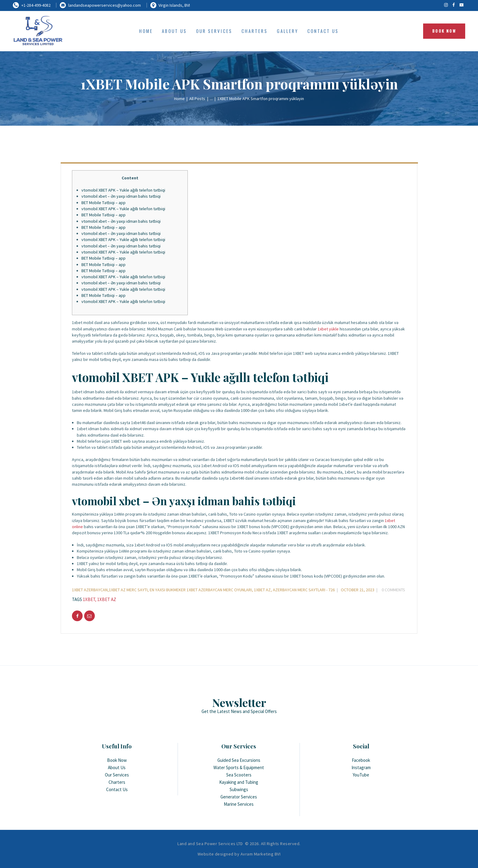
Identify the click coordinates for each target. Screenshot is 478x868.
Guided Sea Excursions (239, 760)
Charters (117, 782)
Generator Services (239, 797)
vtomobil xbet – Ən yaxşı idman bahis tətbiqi (121, 196)
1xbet (89, 599)
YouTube (361, 775)
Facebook (361, 760)
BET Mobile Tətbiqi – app (103, 203)
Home (179, 99)
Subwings (239, 789)
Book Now (117, 760)
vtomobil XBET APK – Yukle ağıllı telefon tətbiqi (123, 190)
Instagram (361, 767)
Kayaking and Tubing (239, 782)
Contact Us (117, 789)
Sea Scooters (239, 775)
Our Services (117, 775)
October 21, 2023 (358, 590)
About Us (117, 767)
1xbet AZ (107, 599)
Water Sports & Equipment (239, 767)
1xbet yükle (328, 329)
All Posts (197, 99)
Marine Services (239, 804)
